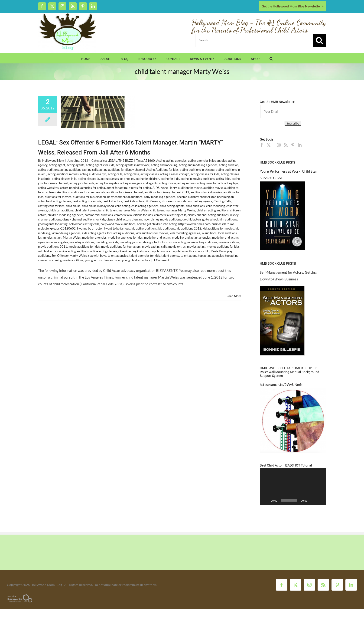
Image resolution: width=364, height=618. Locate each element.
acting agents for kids (100, 165)
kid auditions (167, 228)
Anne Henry (169, 188)
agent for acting (117, 188)
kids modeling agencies (185, 233)
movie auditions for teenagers (121, 247)
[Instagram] (279, 145)
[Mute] (312, 500)
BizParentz (153, 201)
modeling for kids (107, 242)
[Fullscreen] (320, 500)
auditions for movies (58, 197)
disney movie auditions (166, 219)
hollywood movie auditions (118, 224)
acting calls (115, 174)
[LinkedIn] (300, 145)
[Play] (266, 500)
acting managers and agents (139, 183)
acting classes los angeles (117, 179)
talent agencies (118, 256)
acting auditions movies (63, 174)
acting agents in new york (133, 165)
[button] (271, 58)
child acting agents (172, 206)
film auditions (228, 219)
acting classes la (88, 179)
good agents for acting (53, 224)
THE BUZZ (126, 161)
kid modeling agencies (66, 233)
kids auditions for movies (152, 233)
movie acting (177, 242)
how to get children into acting (157, 224)
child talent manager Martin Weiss (126, 210)
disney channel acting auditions (208, 215)
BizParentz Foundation (177, 201)
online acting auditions (74, 251)
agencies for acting (93, 188)
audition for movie (190, 188)
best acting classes (59, 201)
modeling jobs (129, 242)
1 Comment (161, 260)
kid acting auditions (144, 228)
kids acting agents (94, 233)
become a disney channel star (196, 197)
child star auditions (61, 210)
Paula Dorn (218, 251)
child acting (123, 206)
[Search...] (254, 40)
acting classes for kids (205, 174)
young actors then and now (103, 260)
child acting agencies (145, 206)
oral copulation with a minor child (188, 251)
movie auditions (229, 242)
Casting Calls (222, 201)
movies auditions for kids (223, 247)
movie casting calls (154, 247)
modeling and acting (157, 237)
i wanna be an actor (90, 228)
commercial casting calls (170, 215)
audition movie (213, 188)
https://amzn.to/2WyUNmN (281, 385)
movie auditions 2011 (53, 247)
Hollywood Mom (53, 161)
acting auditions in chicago (197, 170)
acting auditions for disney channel (122, 170)
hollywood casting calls (84, 224)
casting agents (203, 201)
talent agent (189, 256)
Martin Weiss (72, 237)
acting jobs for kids (82, 183)
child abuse (73, 206)
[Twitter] (269, 145)
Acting (161, 161)
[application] (293, 487)
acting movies (187, 183)
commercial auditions (99, 215)
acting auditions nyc (93, 174)
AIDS (156, 188)
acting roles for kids (210, 183)
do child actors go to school (200, 219)
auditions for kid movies (206, 192)
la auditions (209, 233)
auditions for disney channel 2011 (167, 192)
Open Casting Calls (131, 251)
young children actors (136, 260)
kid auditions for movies (218, 228)
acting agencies (176, 161)
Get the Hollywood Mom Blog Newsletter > (293, 6)
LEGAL (112, 161)
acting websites (48, 188)
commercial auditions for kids (133, 215)
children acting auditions (213, 210)
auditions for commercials (88, 192)
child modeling (216, 206)
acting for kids (170, 179)
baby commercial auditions (125, 197)
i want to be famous (117, 228)
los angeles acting (50, 237)
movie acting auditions (202, 242)
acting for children (147, 179)
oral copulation (155, 251)
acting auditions (49, 170)
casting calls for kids (51, 206)
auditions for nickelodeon (89, 197)
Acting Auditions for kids (162, 170)
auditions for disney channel (125, 192)
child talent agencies (88, 210)
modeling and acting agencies (191, 237)
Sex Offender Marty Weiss (69, 256)
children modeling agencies (66, 215)
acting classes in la (64, 179)
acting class (131, 174)
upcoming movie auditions (66, 260)
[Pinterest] (293, 145)
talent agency (170, 256)
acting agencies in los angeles (207, 161)
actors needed (70, 188)
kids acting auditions (121, 233)
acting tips (231, 183)
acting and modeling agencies (198, 165)
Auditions (63, 192)
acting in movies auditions (198, 179)
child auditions (195, 206)
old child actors (48, 251)
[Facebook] (262, 145)
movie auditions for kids (84, 247)
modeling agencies (94, 237)
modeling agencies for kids (125, 237)
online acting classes (104, 251)
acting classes (150, 174)
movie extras (177, 247)
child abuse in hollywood (98, 206)
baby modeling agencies (160, 197)
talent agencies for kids (145, 256)
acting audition (229, 165)
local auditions (227, 233)
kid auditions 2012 (189, 228)
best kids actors (134, 201)
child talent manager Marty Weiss (173, 210)
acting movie (167, 183)
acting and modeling (164, 165)
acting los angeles (107, 183)
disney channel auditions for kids (84, 219)
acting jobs (223, 179)
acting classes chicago (175, 174)
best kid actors (112, 201)
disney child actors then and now (128, 219)
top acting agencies (211, 256)
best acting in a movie (87, 201)
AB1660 (149, 161)
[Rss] (286, 145)
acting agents (76, 165)
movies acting (196, 247)
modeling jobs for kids (153, 242)
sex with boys (97, 256)
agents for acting (140, 188)
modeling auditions (82, 242)
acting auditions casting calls (79, 170)
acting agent (57, 165)
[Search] (319, 40)
